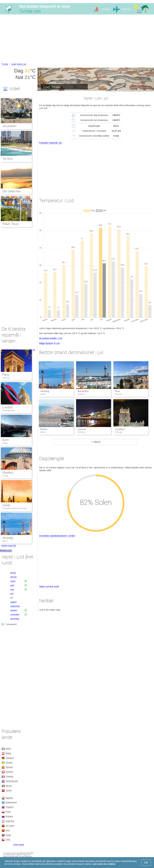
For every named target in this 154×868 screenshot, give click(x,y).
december (15, 619)
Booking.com (6, 550)
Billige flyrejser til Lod (49, 343)
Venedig (45, 391)
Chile (8, 840)
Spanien (9, 767)
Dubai (6, 505)
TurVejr (5, 64)
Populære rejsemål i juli (50, 143)
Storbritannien (8, 410)
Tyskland (10, 758)
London (7, 407)
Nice (117, 391)
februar (14, 577)
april (12, 585)
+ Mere (96, 442)
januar (13, 573)
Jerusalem (9, 126)
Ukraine (9, 763)
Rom (6, 440)
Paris (6, 375)
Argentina (10, 821)
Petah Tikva (10, 224)
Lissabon (120, 429)
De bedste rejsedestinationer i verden (57, 536)
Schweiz (9, 772)
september (15, 606)
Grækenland (11, 802)
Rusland (9, 816)
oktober (14, 610)
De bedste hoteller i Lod (51, 338)
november (15, 614)
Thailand (9, 807)
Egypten (9, 798)
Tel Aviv (8, 159)
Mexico (9, 786)
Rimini (44, 429)
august (13, 602)
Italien (5, 443)
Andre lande (19, 845)
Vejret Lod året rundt (49, 586)
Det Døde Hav (12, 191)
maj (12, 589)
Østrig (8, 753)
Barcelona (83, 391)
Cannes (82, 429)
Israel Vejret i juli (19, 64)
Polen (8, 812)
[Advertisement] (77, 39)
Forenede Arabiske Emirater (15, 508)
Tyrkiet (5, 476)
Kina (8, 830)
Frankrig (6, 378)
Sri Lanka (10, 826)
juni (12, 594)
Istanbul (8, 473)
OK (146, 862)
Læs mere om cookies (104, 864)
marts (13, 581)
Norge (8, 835)
